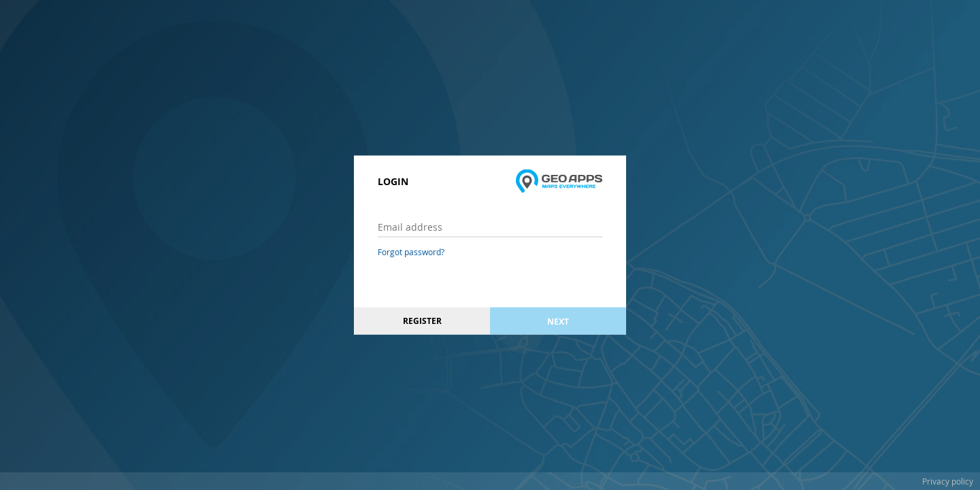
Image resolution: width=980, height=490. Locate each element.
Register (422, 321)
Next (558, 321)
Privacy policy (948, 481)
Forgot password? (411, 252)
